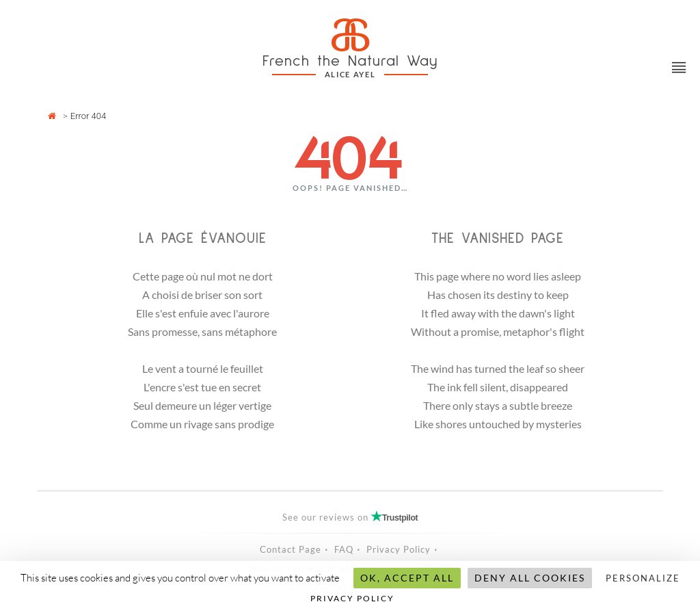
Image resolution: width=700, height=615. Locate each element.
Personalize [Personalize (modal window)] (643, 578)
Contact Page (291, 549)
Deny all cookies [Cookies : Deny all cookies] (530, 578)
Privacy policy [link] (352, 598)
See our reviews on (350, 517)
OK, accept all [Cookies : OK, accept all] (407, 578)
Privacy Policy (399, 549)
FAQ (344, 549)
